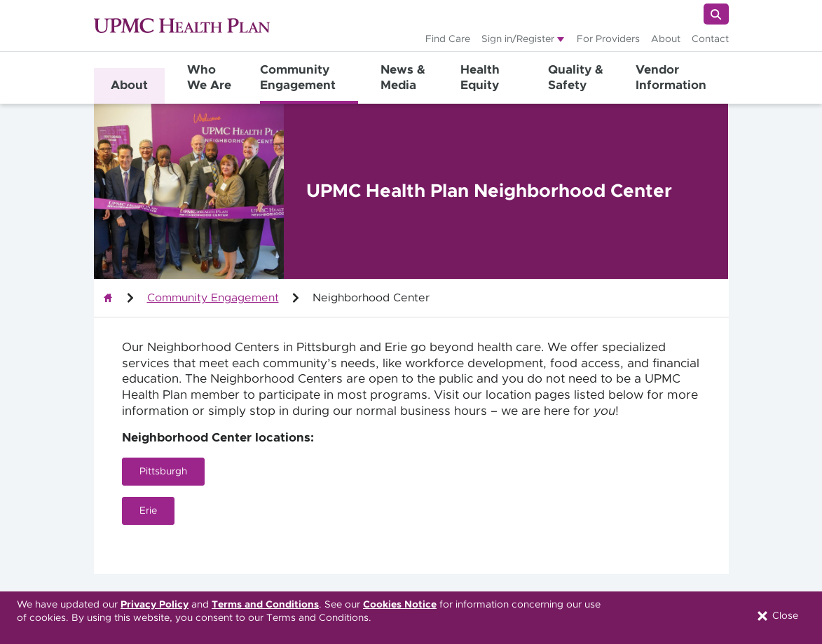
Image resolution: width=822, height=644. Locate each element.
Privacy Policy (155, 605)
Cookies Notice (400, 605)
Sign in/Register (518, 39)
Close (777, 616)
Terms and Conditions (265, 605)
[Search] (716, 14)
